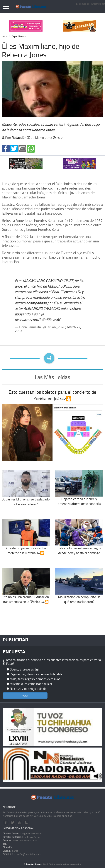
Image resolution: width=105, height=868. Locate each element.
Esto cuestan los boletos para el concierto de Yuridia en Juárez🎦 (52, 395)
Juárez (10, 851)
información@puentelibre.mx (22, 854)
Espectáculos (19, 36)
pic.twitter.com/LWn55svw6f (37, 319)
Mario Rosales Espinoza (20, 840)
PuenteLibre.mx (34, 864)
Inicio (5, 36)
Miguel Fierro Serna (22, 833)
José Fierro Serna (21, 837)
